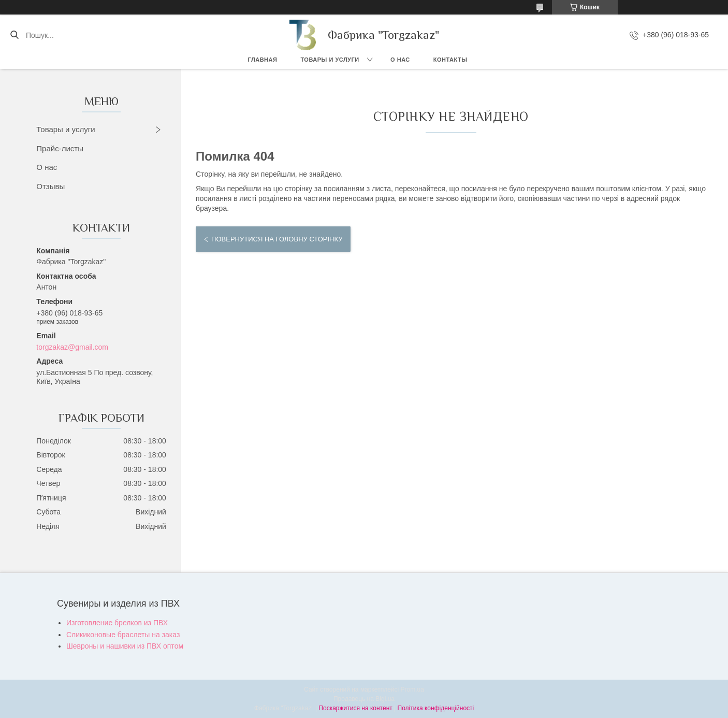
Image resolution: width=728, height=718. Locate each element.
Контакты (450, 60)
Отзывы (50, 186)
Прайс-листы (60, 148)
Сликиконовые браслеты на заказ (123, 635)
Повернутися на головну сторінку (277, 239)
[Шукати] (14, 35)
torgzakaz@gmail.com (72, 347)
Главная (263, 60)
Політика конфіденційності (436, 708)
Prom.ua (412, 690)
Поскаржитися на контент (355, 708)
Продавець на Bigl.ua (364, 699)
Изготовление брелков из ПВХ (117, 623)
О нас (400, 60)
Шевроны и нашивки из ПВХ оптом (125, 646)
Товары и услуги (330, 60)
